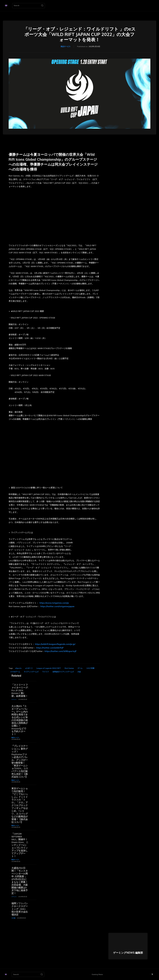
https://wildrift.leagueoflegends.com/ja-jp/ (55, 644)
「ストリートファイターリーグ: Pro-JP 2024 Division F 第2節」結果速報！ (20, 691)
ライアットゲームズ (31, 672)
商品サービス (66, 47)
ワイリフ (45, 672)
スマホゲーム (15, 672)
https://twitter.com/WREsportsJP (61, 651)
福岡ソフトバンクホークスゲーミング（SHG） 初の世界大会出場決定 (20, 909)
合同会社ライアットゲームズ (63, 672)
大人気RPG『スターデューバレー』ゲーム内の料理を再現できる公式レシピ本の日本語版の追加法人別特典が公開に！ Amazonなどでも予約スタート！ (20, 720)
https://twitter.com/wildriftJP (50, 648)
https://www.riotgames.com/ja (54, 603)
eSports (18, 668)
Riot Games (69, 668)
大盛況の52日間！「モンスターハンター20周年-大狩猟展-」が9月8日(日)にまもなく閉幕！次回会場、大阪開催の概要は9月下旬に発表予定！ (20, 881)
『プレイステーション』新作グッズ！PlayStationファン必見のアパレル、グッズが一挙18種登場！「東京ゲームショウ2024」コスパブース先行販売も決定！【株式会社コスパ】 (20, 762)
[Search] (42, 6)
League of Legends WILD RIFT (49, 668)
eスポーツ (29, 668)
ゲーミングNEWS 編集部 (128, 953)
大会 (79, 672)
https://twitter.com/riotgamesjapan (57, 606)
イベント (14, 699)
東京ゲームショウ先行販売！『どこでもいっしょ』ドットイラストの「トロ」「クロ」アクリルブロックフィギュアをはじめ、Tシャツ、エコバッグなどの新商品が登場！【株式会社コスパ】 (20, 805)
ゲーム (80, 668)
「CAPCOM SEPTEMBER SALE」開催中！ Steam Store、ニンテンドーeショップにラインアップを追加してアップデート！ (21, 845)
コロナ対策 (90, 668)
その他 (13, 918)
